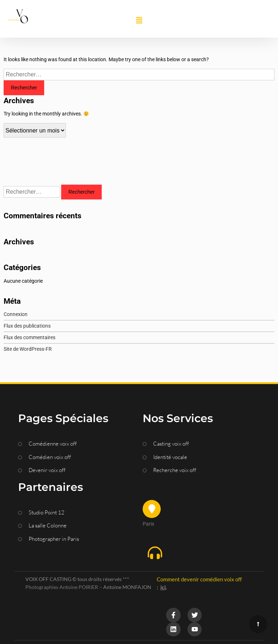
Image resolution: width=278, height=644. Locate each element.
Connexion (16, 314)
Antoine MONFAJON (127, 587)
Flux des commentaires (30, 337)
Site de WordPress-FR (28, 349)
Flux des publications (27, 326)
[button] (139, 21)
